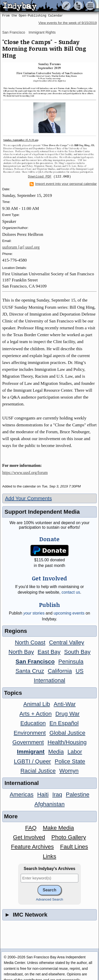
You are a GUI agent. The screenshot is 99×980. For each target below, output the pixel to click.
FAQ (31, 828)
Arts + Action (35, 714)
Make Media (58, 828)
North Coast (30, 642)
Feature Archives (32, 847)
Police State (70, 761)
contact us (71, 592)
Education (33, 723)
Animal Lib (37, 704)
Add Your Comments (28, 498)
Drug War (67, 714)
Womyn (69, 771)
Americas (22, 794)
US (79, 671)
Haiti (43, 794)
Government (28, 742)
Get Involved (29, 837)
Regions (16, 631)
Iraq (57, 794)
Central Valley (67, 642)
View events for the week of (68, 23)
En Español (64, 723)
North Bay (21, 652)
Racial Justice (38, 771)
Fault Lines (74, 847)
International (49, 680)
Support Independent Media (42, 512)
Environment (30, 733)
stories (34, 613)
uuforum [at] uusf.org (21, 247)
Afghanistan (49, 804)
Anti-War (65, 704)
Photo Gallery (69, 837)
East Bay (49, 652)
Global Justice (67, 733)
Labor (75, 752)
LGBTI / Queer (32, 761)
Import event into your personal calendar (63, 184)
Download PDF (40, 177)
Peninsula (71, 662)
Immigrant (31, 752)
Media (56, 752)
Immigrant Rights (42, 32)
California (60, 671)
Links (49, 856)
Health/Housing (67, 742)
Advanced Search (50, 899)
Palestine (78, 794)
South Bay (77, 652)
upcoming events (69, 613)
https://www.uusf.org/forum (25, 473)
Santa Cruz (30, 671)
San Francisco (14, 32)
